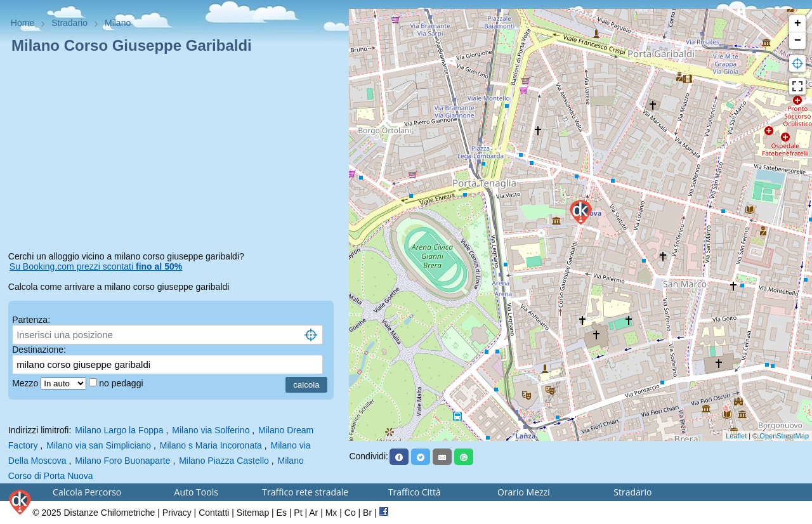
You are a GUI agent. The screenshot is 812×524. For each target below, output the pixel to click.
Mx (331, 513)
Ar (313, 513)
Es (282, 513)
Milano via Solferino (211, 430)
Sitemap (253, 513)
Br (367, 513)
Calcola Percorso (87, 492)
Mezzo (26, 383)
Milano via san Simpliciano (99, 445)
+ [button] (798, 23)
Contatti (214, 513)
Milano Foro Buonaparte (122, 461)
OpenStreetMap (784, 436)
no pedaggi (122, 383)
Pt (298, 513)
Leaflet (736, 436)
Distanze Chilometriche (109, 513)
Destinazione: (39, 350)
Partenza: (31, 320)
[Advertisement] (175, 155)
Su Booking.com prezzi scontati (96, 266)
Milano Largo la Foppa (119, 430)
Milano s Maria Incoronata (211, 445)
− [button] (798, 41)
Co (350, 513)
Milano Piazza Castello (224, 461)
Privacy (177, 513)
